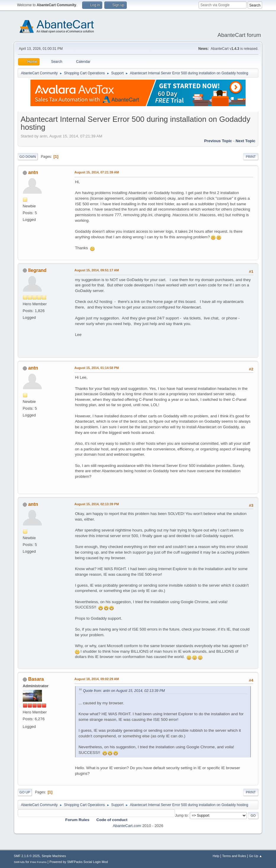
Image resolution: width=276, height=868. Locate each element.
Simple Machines (54, 856)
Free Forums (38, 862)
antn (33, 172)
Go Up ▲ (255, 856)
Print (251, 157)
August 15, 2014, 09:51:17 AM (97, 270)
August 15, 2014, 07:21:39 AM (97, 172)
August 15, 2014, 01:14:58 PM (97, 368)
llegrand (37, 270)
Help (216, 856)
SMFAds (19, 862)
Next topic (245, 141)
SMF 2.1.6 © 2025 (27, 856)
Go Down (28, 157)
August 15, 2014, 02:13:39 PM (97, 504)
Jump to (181, 815)
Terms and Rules (234, 856)
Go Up (25, 792)
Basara (36, 679)
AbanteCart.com (127, 826)
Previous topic (218, 141)
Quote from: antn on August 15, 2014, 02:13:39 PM (124, 691)
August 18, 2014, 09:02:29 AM (97, 679)
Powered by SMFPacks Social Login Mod (79, 862)
